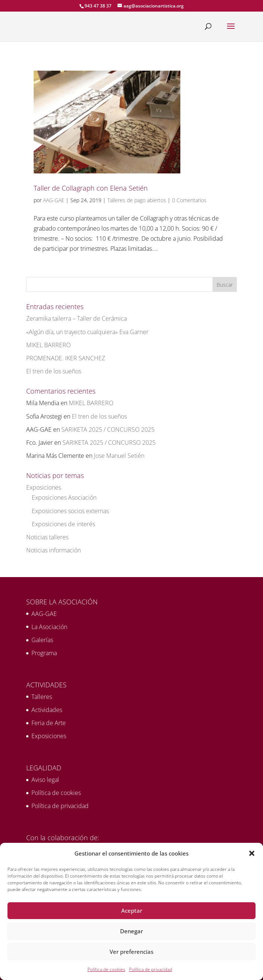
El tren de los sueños (54, 371)
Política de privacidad (151, 969)
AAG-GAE (54, 200)
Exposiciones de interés (63, 524)
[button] (252, 853)
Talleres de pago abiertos (137, 200)
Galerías (42, 640)
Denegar (131, 931)
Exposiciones (44, 487)
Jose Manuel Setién (119, 456)
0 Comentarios (189, 200)
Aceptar (132, 910)
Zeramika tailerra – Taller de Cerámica (77, 318)
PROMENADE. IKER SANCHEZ (66, 358)
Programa (44, 653)
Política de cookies (106, 969)
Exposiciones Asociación (64, 497)
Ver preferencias (131, 952)
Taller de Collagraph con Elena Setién (91, 188)
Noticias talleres (47, 537)
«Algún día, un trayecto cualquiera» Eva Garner (87, 332)
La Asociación (49, 627)
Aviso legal (45, 780)
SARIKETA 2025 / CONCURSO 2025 (108, 429)
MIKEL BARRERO (48, 345)
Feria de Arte (49, 723)
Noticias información (53, 550)
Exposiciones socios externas (70, 511)
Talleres (42, 697)
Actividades (47, 710)
